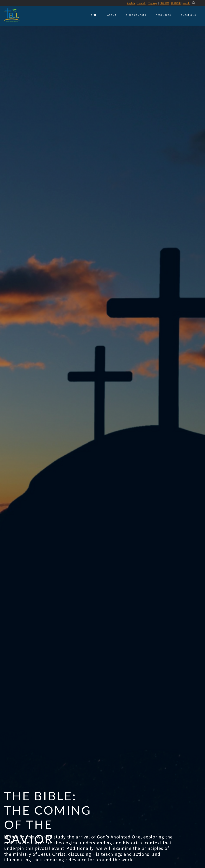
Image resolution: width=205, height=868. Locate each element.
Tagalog (153, 3)
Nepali (186, 3)
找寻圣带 (176, 3)
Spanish (141, 3)
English (131, 3)
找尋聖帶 (164, 3)
